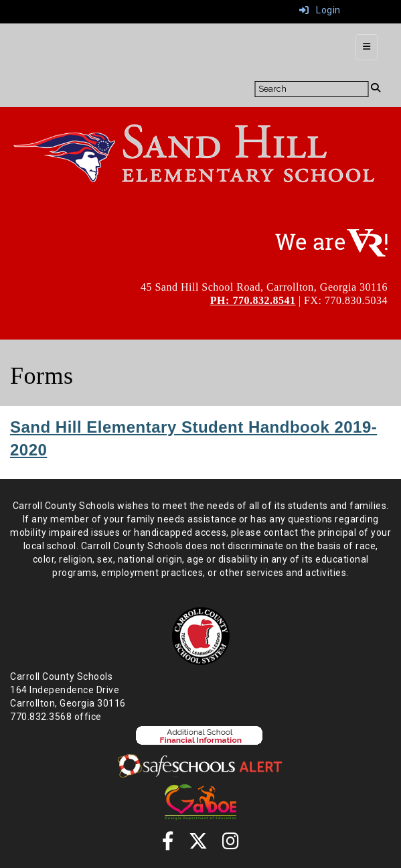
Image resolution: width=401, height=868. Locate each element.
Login (320, 10)
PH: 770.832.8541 (253, 300)
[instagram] (231, 845)
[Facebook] (168, 845)
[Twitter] (198, 845)
